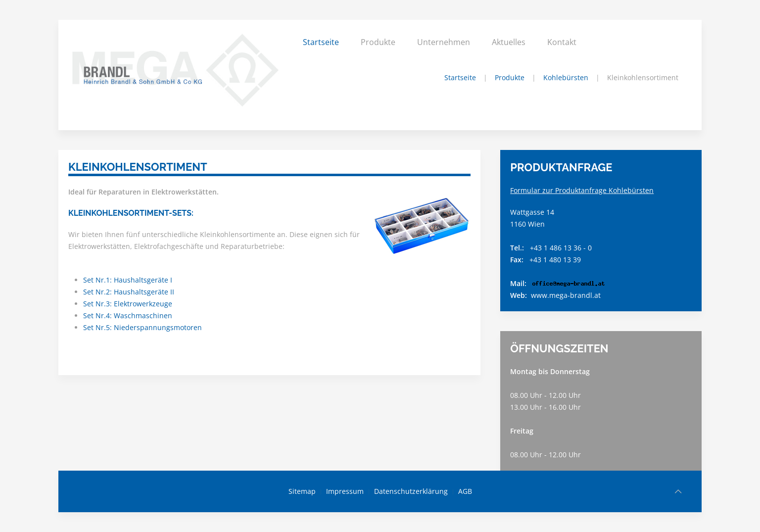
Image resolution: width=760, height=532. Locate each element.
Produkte (378, 42)
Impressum (345, 491)
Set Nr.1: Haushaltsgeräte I (128, 280)
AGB (465, 491)
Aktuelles (509, 42)
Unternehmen (444, 42)
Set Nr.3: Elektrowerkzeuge (128, 304)
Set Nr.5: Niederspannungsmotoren (142, 327)
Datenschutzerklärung (411, 491)
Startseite (321, 42)
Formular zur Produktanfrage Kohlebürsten (582, 190)
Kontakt (562, 42)
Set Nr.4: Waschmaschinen (128, 315)
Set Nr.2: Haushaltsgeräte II (129, 292)
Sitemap (302, 491)
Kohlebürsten (566, 77)
